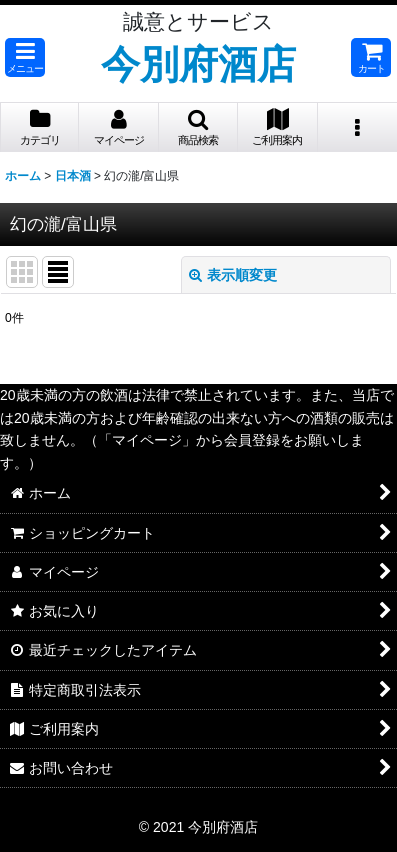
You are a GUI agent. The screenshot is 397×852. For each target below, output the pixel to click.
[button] (25, 57)
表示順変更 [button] (233, 275)
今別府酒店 (198, 64)
